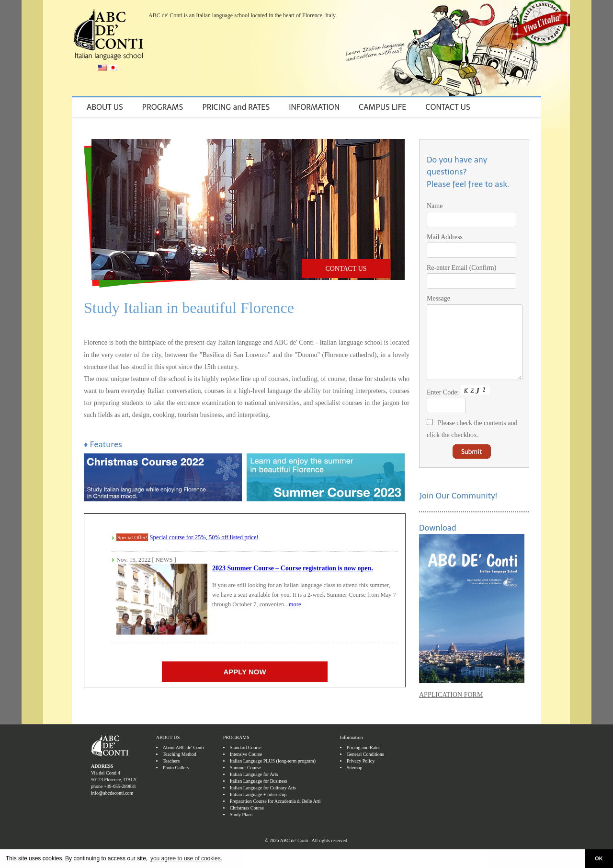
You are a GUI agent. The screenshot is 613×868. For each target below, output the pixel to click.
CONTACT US (448, 107)
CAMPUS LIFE (382, 107)
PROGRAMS (163, 107)
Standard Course (246, 762)
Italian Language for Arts (254, 789)
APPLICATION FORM (451, 709)
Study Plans (241, 829)
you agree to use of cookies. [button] (186, 858)
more (295, 604)
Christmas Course (247, 822)
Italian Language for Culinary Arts (263, 802)
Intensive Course (246, 769)
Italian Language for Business (259, 795)
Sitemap (355, 782)
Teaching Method (180, 769)
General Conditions (365, 769)
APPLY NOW (244, 672)
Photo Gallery (176, 782)
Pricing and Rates (364, 762)
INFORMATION (314, 107)
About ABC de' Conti (183, 762)
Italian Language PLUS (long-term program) (273, 775)
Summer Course (245, 782)
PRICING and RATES (236, 107)
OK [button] (599, 858)
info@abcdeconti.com (112, 807)
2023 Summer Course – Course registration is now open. (293, 568)
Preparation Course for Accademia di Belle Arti (275, 816)
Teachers (171, 775)
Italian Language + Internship (258, 809)
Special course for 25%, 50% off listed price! (204, 537)
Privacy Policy (361, 775)
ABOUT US (105, 107)
